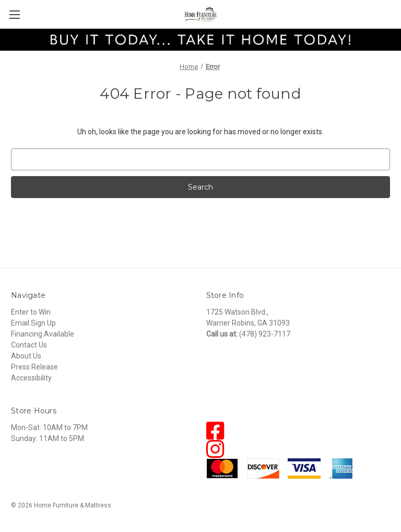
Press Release (34, 367)
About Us (26, 356)
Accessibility (31, 378)
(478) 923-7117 (265, 334)
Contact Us (29, 345)
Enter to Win (31, 312)
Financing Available (43, 334)
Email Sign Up (33, 323)
